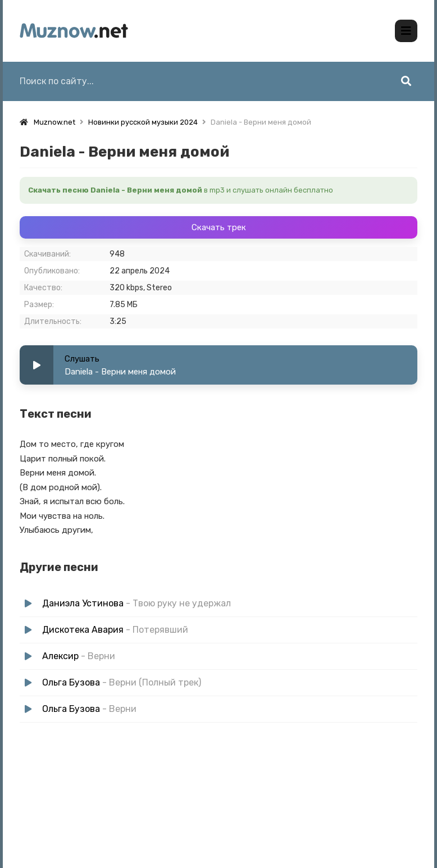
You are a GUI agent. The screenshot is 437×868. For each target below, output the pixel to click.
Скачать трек (219, 223)
